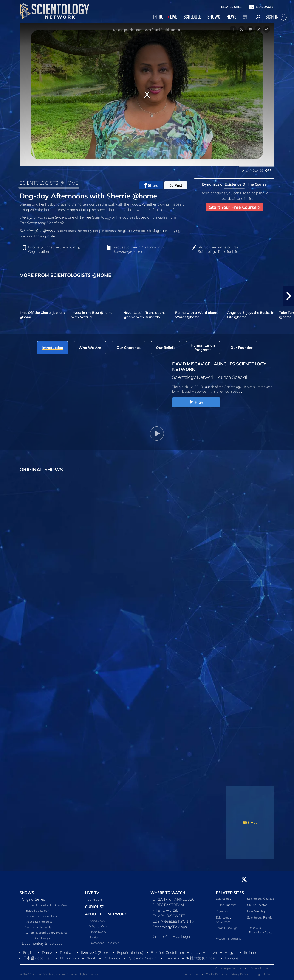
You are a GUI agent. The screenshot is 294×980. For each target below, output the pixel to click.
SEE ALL (250, 822)
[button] (289, 296)
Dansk (47, 952)
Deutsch (67, 952)
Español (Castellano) (167, 952)
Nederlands (70, 958)
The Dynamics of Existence (42, 217)
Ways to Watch (99, 926)
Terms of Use (190, 974)
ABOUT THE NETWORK (106, 914)
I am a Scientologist (38, 938)
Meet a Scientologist (39, 922)
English (29, 952)
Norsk (91, 958)
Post (176, 185)
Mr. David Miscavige (191, 391)
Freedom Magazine (229, 938)
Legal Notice (263, 974)
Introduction (97, 921)
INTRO (158, 17)
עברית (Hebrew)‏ (204, 952)
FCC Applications (260, 968)
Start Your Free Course (234, 207)
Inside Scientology (37, 910)
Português (112, 958)
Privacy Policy (239, 974)
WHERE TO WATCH (168, 893)
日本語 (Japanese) (38, 958)
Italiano (250, 952)
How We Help (256, 911)
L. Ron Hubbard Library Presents (46, 933)
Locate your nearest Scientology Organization (54, 249)
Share (151, 185)
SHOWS (214, 17)
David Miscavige (227, 928)
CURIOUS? (94, 907)
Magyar (231, 952)
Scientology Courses (260, 899)
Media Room (98, 932)
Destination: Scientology (41, 916)
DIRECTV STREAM (168, 905)
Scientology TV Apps (170, 927)
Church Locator (257, 905)
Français (232, 958)
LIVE (174, 17)
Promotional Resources (104, 943)
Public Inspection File (228, 968)
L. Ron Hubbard (226, 905)
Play (196, 402)
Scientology (224, 899)
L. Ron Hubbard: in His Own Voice (47, 905)
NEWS (231, 17)
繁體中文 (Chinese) (202, 958)
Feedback (96, 937)
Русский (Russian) (143, 958)
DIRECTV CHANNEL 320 (174, 899)
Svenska (172, 958)
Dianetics (222, 911)
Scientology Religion (261, 917)
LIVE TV (92, 893)
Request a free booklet (138, 249)
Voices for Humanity (39, 927)
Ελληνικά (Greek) (95, 952)
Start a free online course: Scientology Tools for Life (218, 249)
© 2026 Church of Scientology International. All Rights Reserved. (60, 974)
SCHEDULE (192, 17)
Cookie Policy (214, 974)
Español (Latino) (130, 952)
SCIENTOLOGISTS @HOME (49, 183)
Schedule (95, 899)
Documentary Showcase (42, 943)
